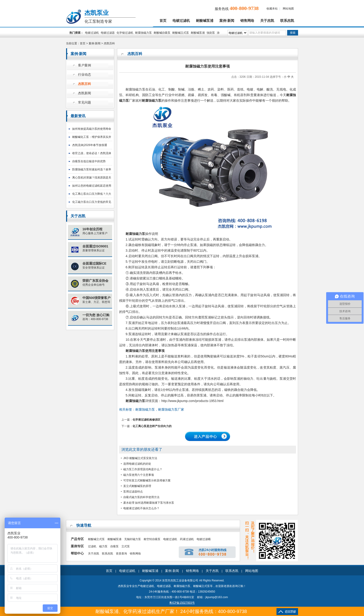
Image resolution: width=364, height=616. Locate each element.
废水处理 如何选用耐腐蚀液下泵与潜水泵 (149, 503)
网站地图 (288, 9)
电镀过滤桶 (204, 539)
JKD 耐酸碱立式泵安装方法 (140, 458)
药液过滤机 (187, 539)
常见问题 (84, 102)
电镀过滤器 (108, 33)
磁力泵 (103, 546)
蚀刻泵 (211, 33)
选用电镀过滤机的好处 (137, 464)
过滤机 (92, 546)
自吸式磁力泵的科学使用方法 (141, 497)
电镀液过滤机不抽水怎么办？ (141, 508)
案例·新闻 (227, 21)
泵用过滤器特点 (133, 492)
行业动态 (84, 75)
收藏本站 (272, 9)
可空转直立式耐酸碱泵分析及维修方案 (147, 480)
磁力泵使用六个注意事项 (139, 475)
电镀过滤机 (181, 21)
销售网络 (247, 21)
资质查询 (121, 554)
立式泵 (126, 546)
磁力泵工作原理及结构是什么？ (143, 469)
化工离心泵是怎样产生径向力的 (152, 426)
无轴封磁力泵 (133, 539)
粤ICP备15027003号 (182, 603)
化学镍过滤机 (125, 33)
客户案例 (84, 65)
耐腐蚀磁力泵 (143, 33)
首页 (163, 21)
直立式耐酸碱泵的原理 (137, 486)
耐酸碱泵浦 (205, 21)
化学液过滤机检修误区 (146, 420)
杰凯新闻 (84, 93)
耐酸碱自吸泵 (162, 33)
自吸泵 (114, 546)
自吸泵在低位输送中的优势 (89, 161)
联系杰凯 (287, 21)
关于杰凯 (267, 21)
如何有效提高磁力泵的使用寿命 (92, 129)
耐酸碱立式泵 (181, 33)
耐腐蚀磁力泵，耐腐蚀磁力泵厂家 (160, 409)
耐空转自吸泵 (152, 539)
